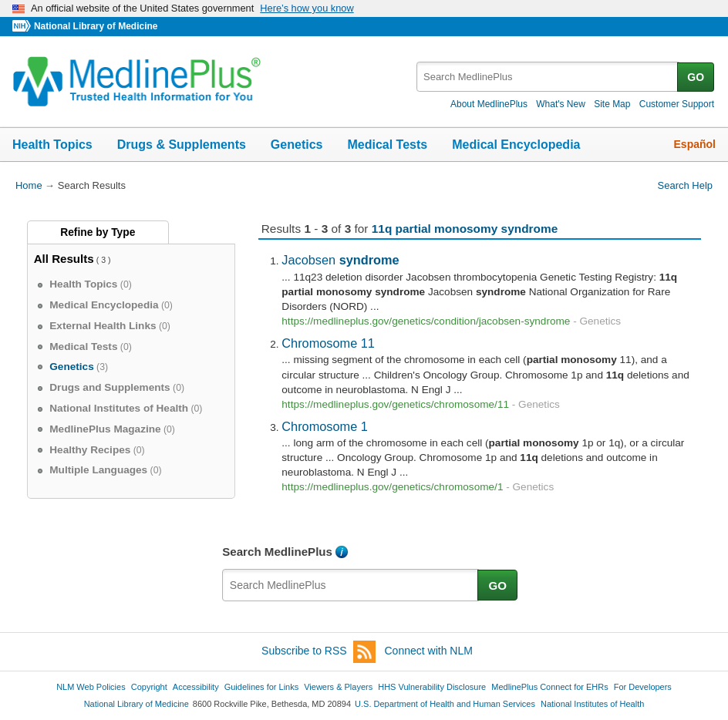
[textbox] (548, 77)
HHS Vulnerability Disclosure (432, 687)
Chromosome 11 (328, 343)
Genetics (297, 145)
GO (696, 77)
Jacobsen (340, 260)
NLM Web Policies (91, 687)
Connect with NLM (429, 651)
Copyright (149, 687)
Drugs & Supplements (182, 145)
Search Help (685, 185)
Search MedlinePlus (277, 552)
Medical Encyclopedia (516, 145)
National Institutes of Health (592, 704)
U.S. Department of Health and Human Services (445, 704)
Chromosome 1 (325, 426)
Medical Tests (387, 145)
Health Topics (52, 145)
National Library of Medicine (96, 26)
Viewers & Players (338, 687)
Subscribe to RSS (318, 652)
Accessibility (196, 687)
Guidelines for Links (261, 687)
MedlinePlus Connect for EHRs (549, 687)
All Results (64, 259)
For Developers (643, 687)
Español (695, 144)
